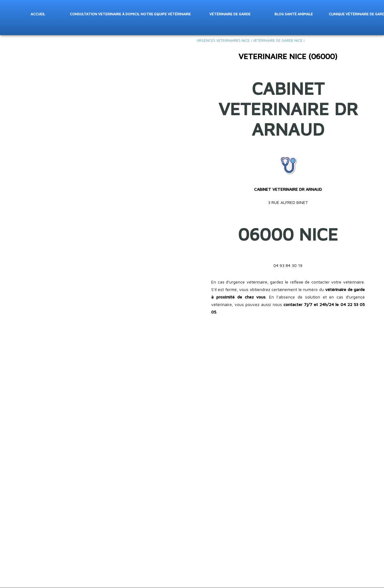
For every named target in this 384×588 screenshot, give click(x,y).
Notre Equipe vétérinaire (166, 14)
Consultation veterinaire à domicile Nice (104, 14)
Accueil (38, 14)
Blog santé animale (294, 14)
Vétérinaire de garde (230, 14)
